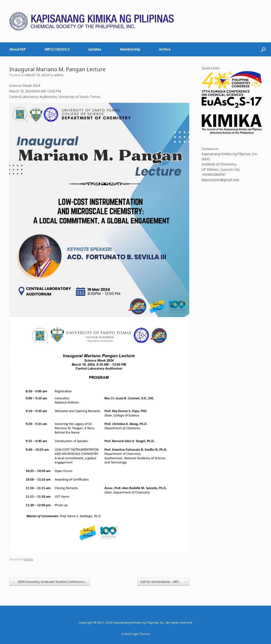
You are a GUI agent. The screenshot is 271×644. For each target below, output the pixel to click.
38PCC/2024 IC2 (57, 49)
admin (59, 75)
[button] (263, 49)
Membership (130, 49)
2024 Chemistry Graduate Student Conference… (49, 582)
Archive (165, 49)
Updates (95, 49)
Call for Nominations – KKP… (163, 582)
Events (28, 559)
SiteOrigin (131, 634)
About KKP (18, 49)
